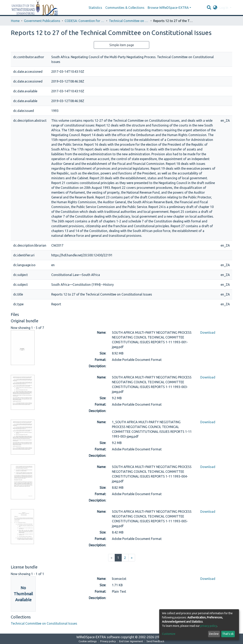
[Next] (132, 558)
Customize (169, 634)
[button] (215, 8)
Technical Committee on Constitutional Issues (129, 21)
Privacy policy (108, 641)
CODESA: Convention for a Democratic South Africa (85, 21)
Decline (214, 634)
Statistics (95, 8)
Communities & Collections (125, 8)
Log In (224, 8)
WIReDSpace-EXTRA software (98, 637)
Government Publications (42, 21)
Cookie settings (88, 641)
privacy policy (209, 626)
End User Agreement (131, 641)
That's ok (228, 634)
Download (208, 332)
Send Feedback (155, 641)
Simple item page (122, 45)
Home (15, 21)
